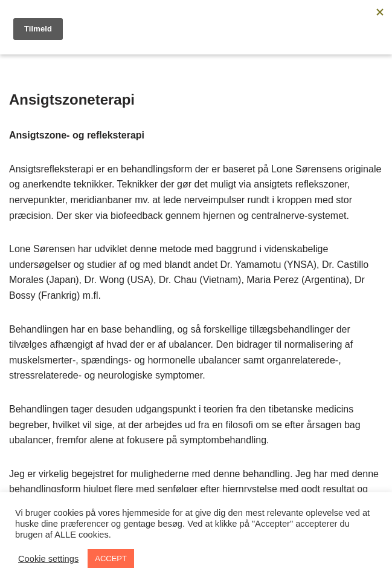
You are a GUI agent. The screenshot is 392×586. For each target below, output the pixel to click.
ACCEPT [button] (111, 558)
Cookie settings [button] (48, 559)
